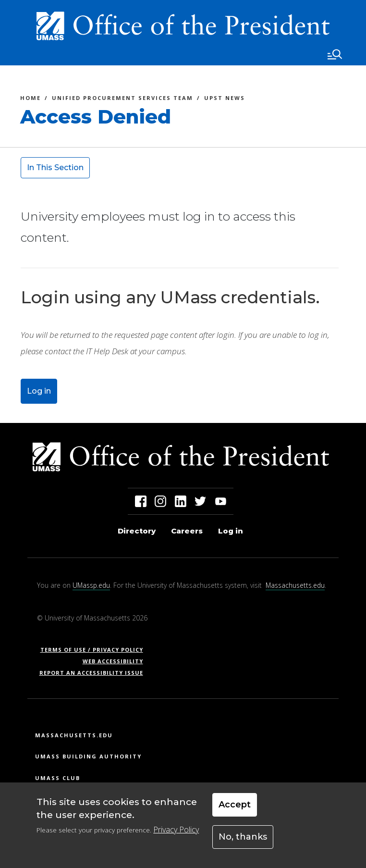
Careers (187, 531)
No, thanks (243, 837)
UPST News (225, 99)
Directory (137, 531)
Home (30, 99)
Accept (235, 805)
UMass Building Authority (88, 756)
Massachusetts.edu (295, 585)
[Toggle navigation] (335, 54)
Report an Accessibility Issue (95, 673)
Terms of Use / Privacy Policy (95, 650)
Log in (39, 391)
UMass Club (58, 778)
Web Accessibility (113, 661)
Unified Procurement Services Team (122, 99)
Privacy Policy (176, 830)
